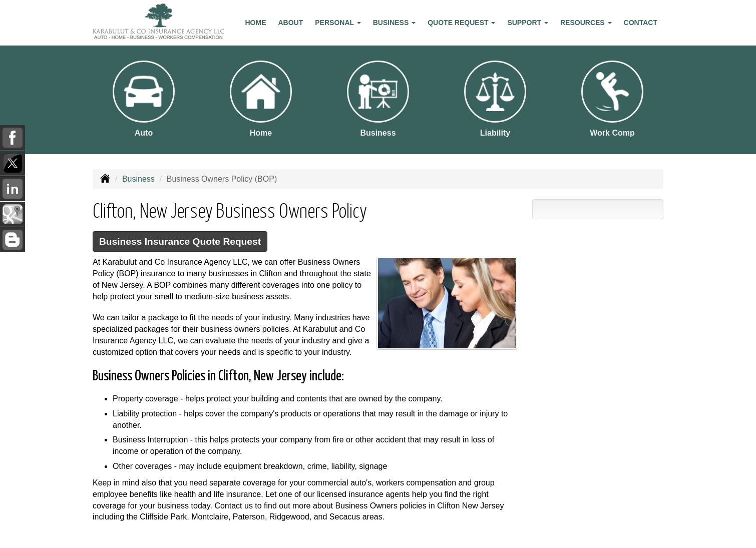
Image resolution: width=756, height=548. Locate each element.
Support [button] (528, 23)
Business (138, 179)
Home (256, 23)
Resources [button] (586, 23)
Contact (641, 23)
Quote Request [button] (461, 23)
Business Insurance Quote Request (180, 241)
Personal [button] (338, 23)
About (291, 23)
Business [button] (394, 23)
